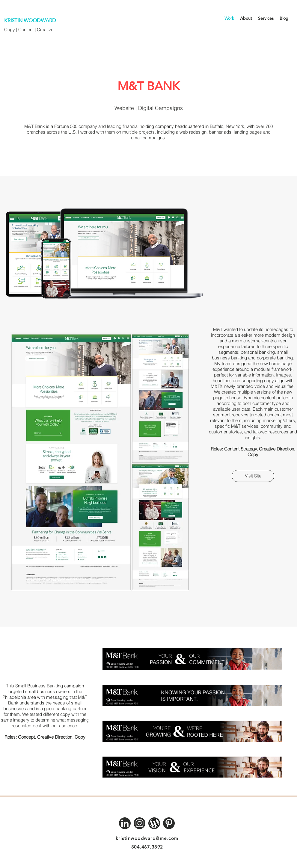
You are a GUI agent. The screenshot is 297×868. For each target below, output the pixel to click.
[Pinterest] (169, 823)
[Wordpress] (154, 823)
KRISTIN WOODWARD (30, 21)
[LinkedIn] (125, 823)
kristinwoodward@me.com (147, 838)
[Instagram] (140, 823)
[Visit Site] (253, 476)
